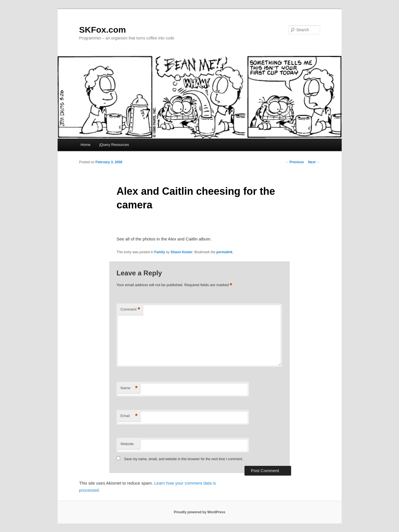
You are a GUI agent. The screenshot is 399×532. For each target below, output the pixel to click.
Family (160, 252)
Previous (294, 162)
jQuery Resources (114, 145)
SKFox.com (103, 30)
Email (129, 416)
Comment (130, 310)
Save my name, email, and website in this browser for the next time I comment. (184, 459)
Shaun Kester (181, 252)
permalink (224, 252)
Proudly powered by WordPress (199, 512)
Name (129, 388)
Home (86, 145)
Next (314, 162)
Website (127, 444)
